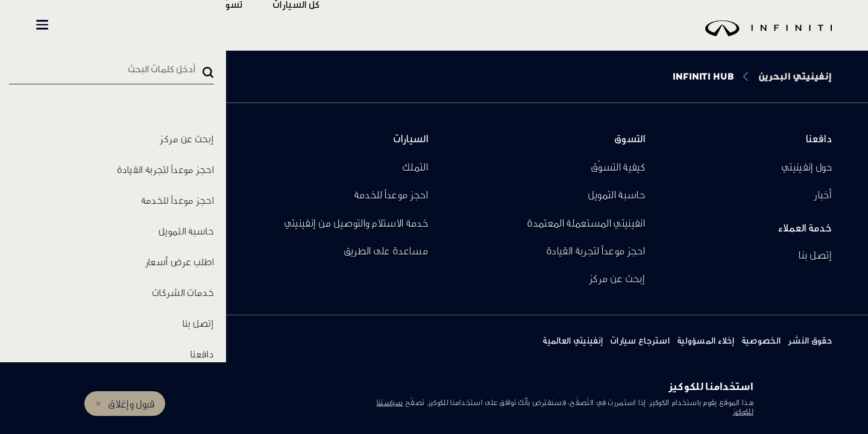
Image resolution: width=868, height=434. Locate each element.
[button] (42, 25)
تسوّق (267, 25)
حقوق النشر (810, 340)
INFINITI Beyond (103, 25)
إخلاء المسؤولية (706, 340)
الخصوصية (761, 340)
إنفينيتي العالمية (573, 340)
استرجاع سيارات (640, 340)
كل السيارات (332, 25)
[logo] (464, 37)
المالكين (194, 25)
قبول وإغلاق (131, 404)
